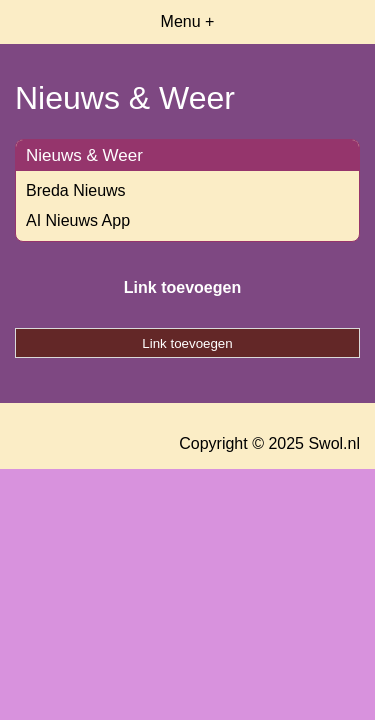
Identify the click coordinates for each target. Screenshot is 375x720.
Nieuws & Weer (84, 155)
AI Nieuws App (78, 220)
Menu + (188, 21)
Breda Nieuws (76, 190)
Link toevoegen (182, 287)
